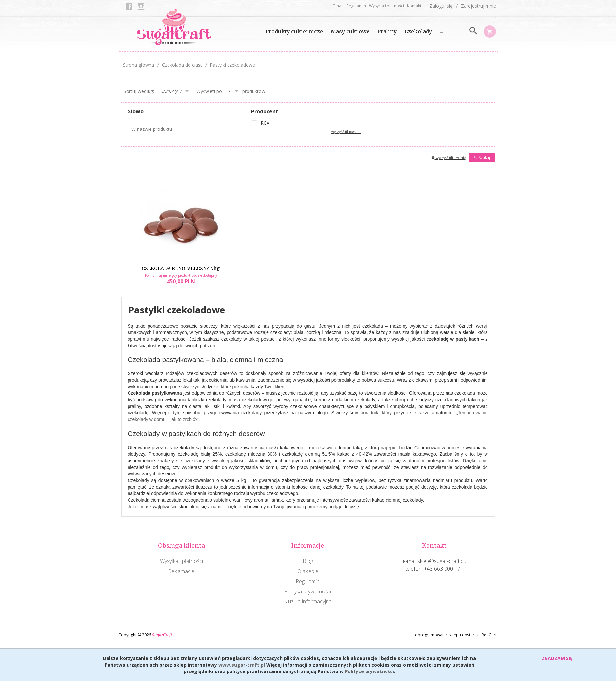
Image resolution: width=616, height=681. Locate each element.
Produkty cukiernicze (294, 31)
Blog (308, 561)
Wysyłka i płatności (387, 6)
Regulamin (356, 6)
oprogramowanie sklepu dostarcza (448, 635)
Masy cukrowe (350, 31)
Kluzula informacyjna (308, 601)
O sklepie (308, 571)
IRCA (264, 123)
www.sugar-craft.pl (242, 665)
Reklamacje (181, 571)
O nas (338, 6)
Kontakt (414, 6)
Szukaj (482, 158)
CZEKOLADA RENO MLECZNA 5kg (181, 268)
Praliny (387, 31)
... (442, 31)
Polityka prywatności (308, 591)
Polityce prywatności (369, 671)
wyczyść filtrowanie (346, 132)
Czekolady (418, 31)
